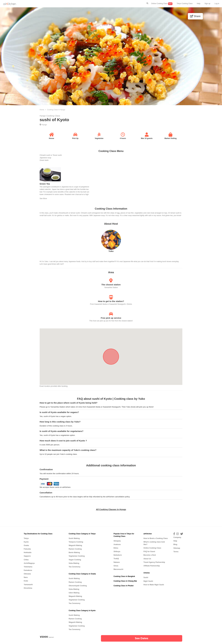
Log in (217, 4)
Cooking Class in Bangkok (124, 576)
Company (177, 537)
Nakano (117, 562)
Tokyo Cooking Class (185, 4)
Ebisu (116, 548)
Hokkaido (28, 553)
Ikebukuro (118, 555)
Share (195, 16)
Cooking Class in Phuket (124, 586)
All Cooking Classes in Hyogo (111, 509)
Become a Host (150, 555)
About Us (147, 559)
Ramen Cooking (75, 549)
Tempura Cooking (76, 542)
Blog (175, 544)
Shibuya (117, 552)
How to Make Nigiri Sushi (154, 585)
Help (199, 4)
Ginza (116, 566)
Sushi (146, 577)
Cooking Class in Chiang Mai (125, 581)
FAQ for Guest (149, 552)
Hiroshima (28, 588)
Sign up (207, 4)
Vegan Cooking (75, 560)
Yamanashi (28, 585)
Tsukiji (116, 559)
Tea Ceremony (74, 567)
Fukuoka (27, 549)
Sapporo (27, 556)
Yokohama (28, 567)
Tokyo (26, 538)
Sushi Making (74, 538)
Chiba (26, 560)
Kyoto (26, 542)
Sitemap (177, 548)
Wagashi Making (75, 545)
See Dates (142, 638)
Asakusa (117, 544)
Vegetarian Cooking (77, 556)
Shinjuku (117, 541)
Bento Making (74, 553)
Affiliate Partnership (152, 566)
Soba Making (74, 563)
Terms (176, 552)
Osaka (26, 545)
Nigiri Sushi (148, 581)
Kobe (26, 581)
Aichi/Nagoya (29, 563)
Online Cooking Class (162, 4)
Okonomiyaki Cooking (78, 586)
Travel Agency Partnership (154, 562)
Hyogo (44, 125)
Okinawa (27, 574)
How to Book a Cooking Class (156, 538)
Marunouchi (118, 569)
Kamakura (28, 570)
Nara (26, 577)
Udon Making (74, 593)
